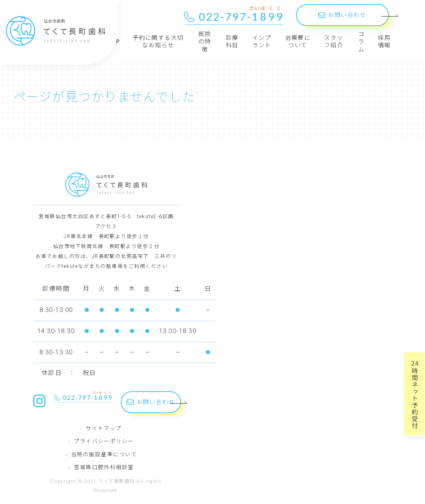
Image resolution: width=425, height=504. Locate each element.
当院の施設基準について (104, 454)
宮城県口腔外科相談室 (104, 467)
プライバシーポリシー (104, 441)
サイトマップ (104, 428)
